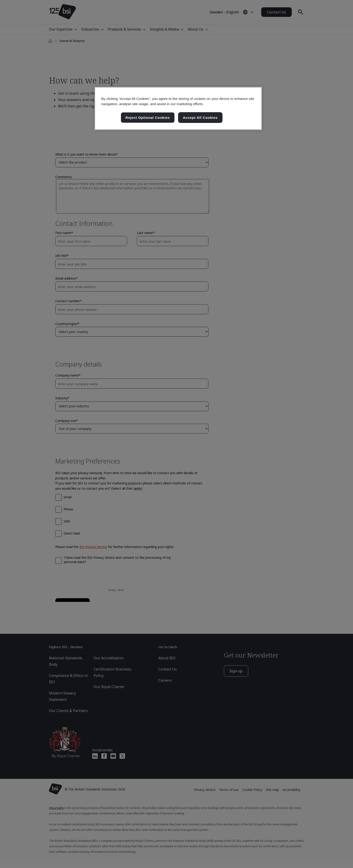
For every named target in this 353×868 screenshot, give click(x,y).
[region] (178, 109)
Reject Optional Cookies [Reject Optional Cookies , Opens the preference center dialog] (148, 118)
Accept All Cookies (200, 118)
